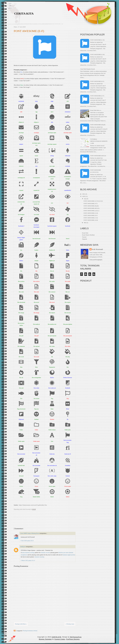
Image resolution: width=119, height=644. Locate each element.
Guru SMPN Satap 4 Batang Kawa (30, 533)
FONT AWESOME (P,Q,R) (98, 125)
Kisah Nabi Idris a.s (96, 110)
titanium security (45, 552)
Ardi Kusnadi (97, 249)
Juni (85, 199)
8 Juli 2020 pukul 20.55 (27, 541)
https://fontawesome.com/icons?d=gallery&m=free (33, 505)
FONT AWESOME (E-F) (29, 31)
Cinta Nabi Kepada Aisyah (88, 69)
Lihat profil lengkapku (96, 260)
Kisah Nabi (85, 233)
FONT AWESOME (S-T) (97, 96)
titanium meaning (39, 557)
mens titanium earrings (28, 552)
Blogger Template (45, 639)
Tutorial (84, 237)
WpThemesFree (76, 637)
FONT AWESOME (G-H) (97, 54)
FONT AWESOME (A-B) (91, 220)
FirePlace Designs (73, 639)
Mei (85, 223)
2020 (84, 196)
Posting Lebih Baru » (21, 624)
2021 (84, 194)
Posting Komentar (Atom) (30, 631)
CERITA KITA (24, 14)
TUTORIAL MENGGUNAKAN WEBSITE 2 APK (99, 141)
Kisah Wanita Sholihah (88, 235)
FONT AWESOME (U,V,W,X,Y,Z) (93, 201)
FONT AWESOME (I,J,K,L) (91, 211)
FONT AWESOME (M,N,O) (98, 156)
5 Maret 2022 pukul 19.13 (28, 560)
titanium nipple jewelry (69, 555)
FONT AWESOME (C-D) (97, 40)
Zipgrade (85, 239)
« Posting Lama (70, 624)
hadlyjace (23, 547)
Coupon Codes (60, 639)
